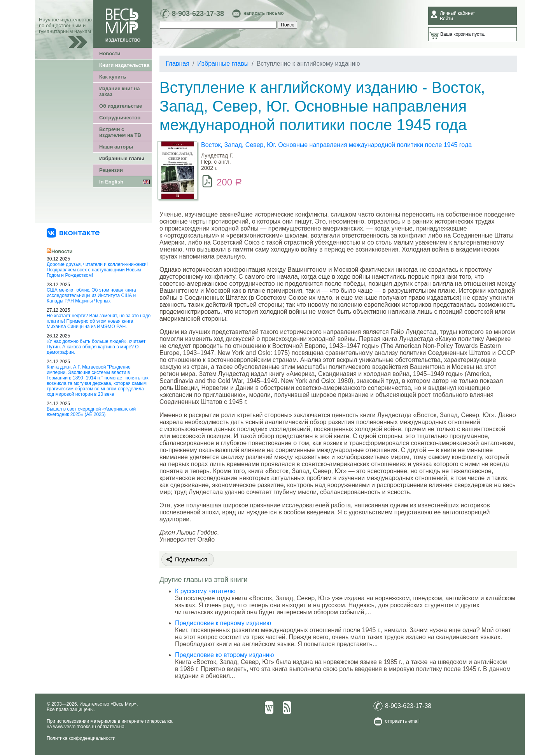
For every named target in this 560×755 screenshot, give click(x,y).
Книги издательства (124, 65)
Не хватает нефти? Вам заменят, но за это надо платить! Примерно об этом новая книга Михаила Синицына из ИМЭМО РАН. (99, 321)
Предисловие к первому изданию (223, 623)
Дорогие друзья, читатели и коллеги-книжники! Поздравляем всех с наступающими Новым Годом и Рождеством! (97, 270)
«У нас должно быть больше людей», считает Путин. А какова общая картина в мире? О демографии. (96, 347)
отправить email (402, 721)
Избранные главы (122, 158)
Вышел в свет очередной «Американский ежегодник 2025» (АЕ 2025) (91, 412)
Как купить (113, 77)
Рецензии (111, 170)
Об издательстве (121, 106)
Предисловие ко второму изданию (224, 655)
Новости (110, 53)
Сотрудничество (120, 118)
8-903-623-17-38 (198, 14)
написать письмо (263, 13)
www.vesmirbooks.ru (75, 727)
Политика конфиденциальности (81, 738)
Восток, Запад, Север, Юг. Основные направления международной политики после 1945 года (336, 145)
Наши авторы (116, 147)
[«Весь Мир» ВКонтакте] (73, 232)
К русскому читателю (205, 591)
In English (111, 182)
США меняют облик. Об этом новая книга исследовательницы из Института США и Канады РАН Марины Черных (91, 295)
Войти (446, 19)
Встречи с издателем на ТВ (120, 132)
